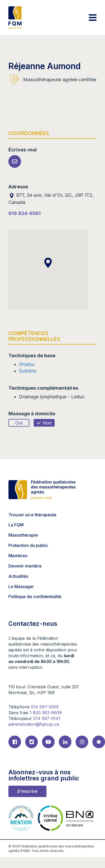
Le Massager (21, 586)
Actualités (18, 576)
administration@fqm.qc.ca (34, 724)
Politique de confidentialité (35, 597)
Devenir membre (25, 566)
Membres (18, 556)
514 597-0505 (45, 707)
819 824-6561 (25, 213)
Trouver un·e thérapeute (32, 515)
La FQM (16, 525)
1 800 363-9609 (46, 713)
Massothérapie (23, 535)
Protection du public (28, 545)
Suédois (28, 371)
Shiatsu (27, 364)
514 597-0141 (47, 718)
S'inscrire (27, 791)
